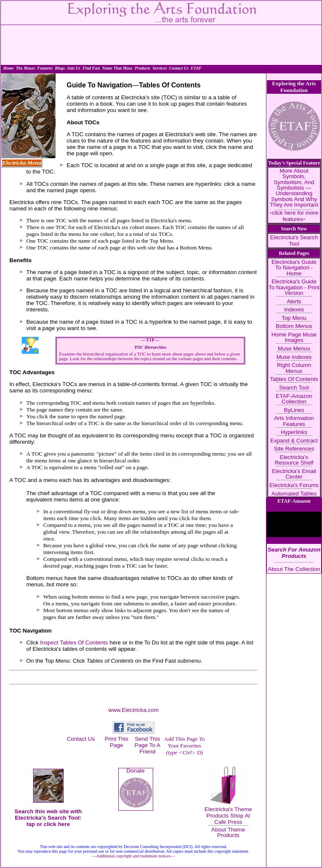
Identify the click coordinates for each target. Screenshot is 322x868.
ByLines (294, 410)
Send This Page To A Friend (147, 745)
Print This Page (117, 742)
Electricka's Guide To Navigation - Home (294, 268)
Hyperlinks (294, 432)
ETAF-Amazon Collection (294, 399)
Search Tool (294, 388)
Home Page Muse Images (294, 337)
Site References (294, 449)
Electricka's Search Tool (294, 241)
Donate (136, 771)
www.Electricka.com (133, 710)
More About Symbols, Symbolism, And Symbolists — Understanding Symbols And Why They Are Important (294, 188)
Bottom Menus (294, 326)
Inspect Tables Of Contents (75, 643)
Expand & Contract (294, 441)
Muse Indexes (294, 357)
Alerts (294, 301)
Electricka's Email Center (294, 474)
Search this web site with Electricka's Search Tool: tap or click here (48, 818)
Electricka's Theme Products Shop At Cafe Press (228, 816)
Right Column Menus (294, 368)
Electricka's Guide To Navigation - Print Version (294, 287)
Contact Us (81, 739)
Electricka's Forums (294, 485)
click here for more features (295, 216)
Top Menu (294, 318)
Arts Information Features (294, 421)
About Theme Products (228, 832)
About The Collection (294, 569)
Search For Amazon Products (294, 553)
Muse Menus (294, 349)
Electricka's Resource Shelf (294, 460)
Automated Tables (294, 494)
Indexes (294, 309)
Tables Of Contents (294, 379)
